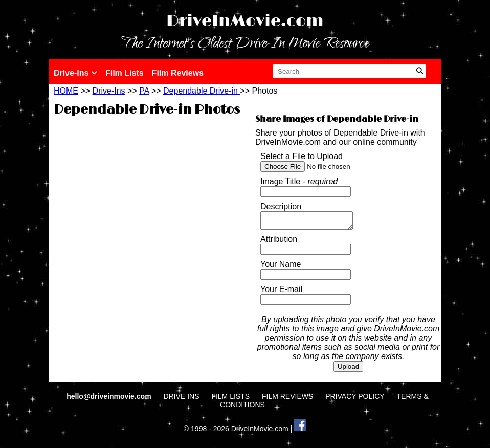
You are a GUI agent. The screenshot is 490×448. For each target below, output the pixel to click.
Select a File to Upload (302, 156)
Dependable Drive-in (202, 91)
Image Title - (299, 181)
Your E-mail (281, 292)
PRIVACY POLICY (355, 399)
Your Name (281, 267)
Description (281, 206)
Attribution (279, 242)
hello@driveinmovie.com (110, 399)
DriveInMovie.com (245, 21)
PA (144, 91)
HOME (66, 91)
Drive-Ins (75, 73)
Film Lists (125, 73)
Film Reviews (178, 73)
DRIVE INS (181, 399)
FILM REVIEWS (287, 399)
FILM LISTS (230, 399)
